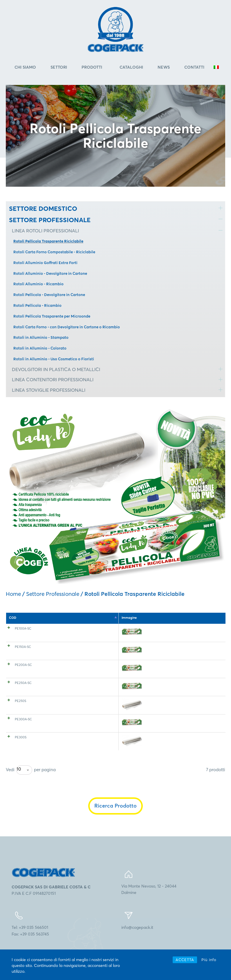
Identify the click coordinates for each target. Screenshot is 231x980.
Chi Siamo (25, 67)
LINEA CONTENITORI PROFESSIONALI (53, 379)
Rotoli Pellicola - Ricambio (37, 305)
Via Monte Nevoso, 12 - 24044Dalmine (149, 901)
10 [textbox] (19, 781)
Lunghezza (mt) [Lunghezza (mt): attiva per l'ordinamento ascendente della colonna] (158, 618)
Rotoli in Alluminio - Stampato (41, 337)
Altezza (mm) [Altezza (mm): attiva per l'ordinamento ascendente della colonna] (117, 618)
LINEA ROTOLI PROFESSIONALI (45, 231)
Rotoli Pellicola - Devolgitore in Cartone (49, 295)
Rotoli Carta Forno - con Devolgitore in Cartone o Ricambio (67, 327)
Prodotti (92, 67)
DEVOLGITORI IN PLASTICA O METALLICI (56, 369)
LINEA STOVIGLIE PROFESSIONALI (49, 390)
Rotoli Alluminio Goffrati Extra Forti (45, 263)
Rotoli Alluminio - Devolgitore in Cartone (50, 273)
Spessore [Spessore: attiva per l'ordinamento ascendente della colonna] (84, 618)
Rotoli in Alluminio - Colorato (40, 348)
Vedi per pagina (31, 782)
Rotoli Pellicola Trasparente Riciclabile (48, 241)
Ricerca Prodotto (115, 818)
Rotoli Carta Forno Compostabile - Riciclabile (54, 252)
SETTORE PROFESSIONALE (50, 220)
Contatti (194, 67)
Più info (209, 960)
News (164, 67)
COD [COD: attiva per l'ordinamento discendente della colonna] (13, 618)
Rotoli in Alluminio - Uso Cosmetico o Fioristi (54, 359)
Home (13, 594)
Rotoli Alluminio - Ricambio (38, 284)
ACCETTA (185, 960)
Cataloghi (131, 67)
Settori (59, 67)
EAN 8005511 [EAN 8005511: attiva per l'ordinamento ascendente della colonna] (200, 618)
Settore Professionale (53, 594)
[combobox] (24, 782)
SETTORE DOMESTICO (43, 209)
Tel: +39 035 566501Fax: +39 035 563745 (30, 943)
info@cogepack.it (137, 940)
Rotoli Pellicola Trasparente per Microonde (52, 316)
